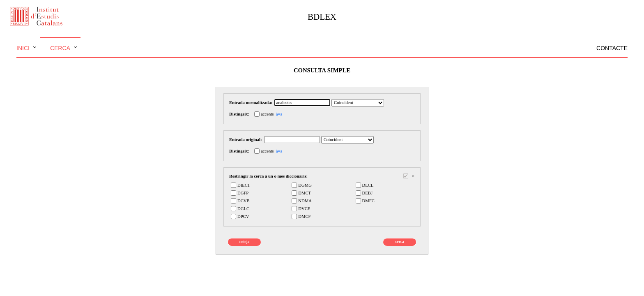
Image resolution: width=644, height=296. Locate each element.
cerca (399, 242)
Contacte (612, 48)
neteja (244, 242)
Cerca (60, 48)
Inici (23, 48)
